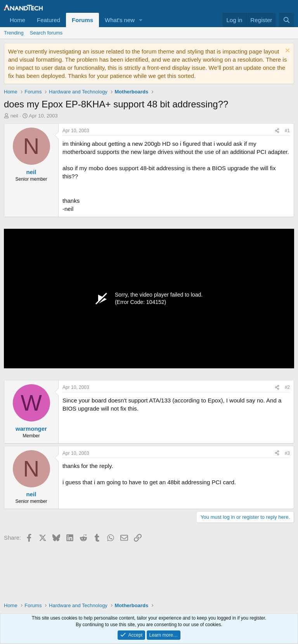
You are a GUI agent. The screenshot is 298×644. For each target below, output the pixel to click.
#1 (287, 131)
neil (14, 116)
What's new (120, 20)
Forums (82, 20)
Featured (49, 20)
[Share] (277, 131)
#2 (287, 387)
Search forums (46, 33)
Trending (14, 33)
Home (17, 20)
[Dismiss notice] (287, 51)
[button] (141, 20)
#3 (287, 453)
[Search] (287, 20)
